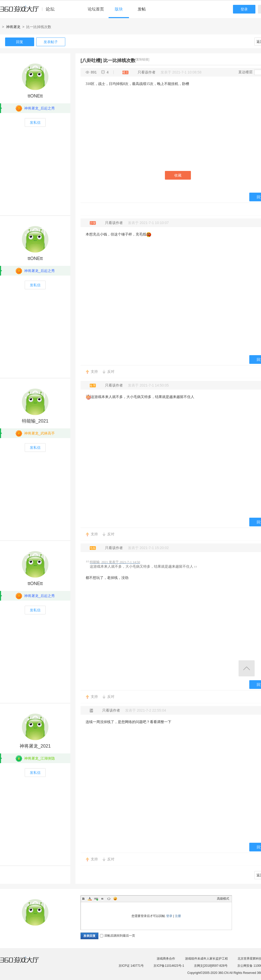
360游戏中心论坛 (29, 11)
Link (96, 899)
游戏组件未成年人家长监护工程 (206, 959)
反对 (111, 371)
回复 (20, 42)
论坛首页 (96, 9)
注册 (178, 916)
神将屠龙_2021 (35, 746)
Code (109, 899)
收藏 (178, 175)
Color (90, 899)
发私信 (35, 122)
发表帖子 (51, 42)
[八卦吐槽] (91, 60)
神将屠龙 (13, 27)
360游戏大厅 (25, 963)
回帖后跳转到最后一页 (118, 936)
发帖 (142, 9)
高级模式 (223, 899)
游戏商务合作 (166, 959)
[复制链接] (142, 59)
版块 (119, 9)
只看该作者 (147, 72)
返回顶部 (247, 668)
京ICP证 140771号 (131, 966)
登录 (244, 9)
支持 (94, 371)
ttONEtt (35, 96)
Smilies (115, 899)
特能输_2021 (35, 421)
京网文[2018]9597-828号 (211, 966)
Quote (102, 899)
